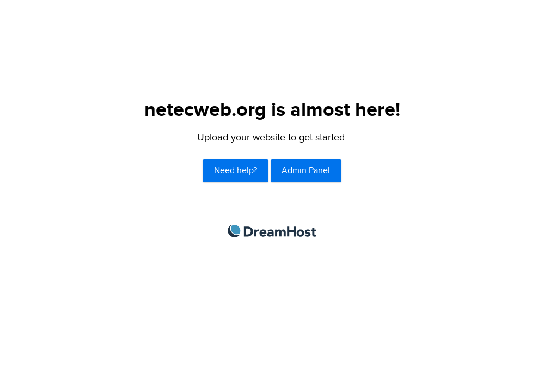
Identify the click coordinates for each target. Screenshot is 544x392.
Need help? (236, 171)
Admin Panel (306, 171)
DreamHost (272, 231)
